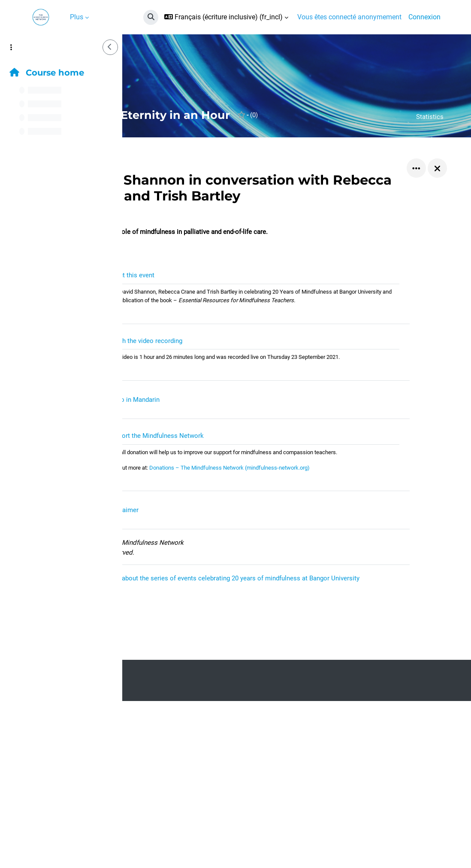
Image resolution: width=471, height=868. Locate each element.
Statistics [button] (429, 117)
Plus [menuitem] (77, 17)
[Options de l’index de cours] (11, 47)
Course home (47, 73)
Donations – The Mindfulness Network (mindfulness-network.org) (314, 499)
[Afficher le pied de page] (450, 847)
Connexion (424, 17)
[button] (151, 17)
